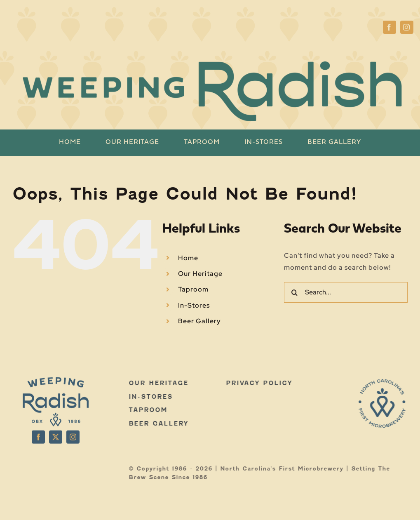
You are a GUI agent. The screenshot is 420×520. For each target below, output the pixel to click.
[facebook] (389, 27)
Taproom (193, 289)
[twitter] (56, 434)
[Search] (294, 292)
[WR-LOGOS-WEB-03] (385, 382)
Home (188, 258)
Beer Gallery (199, 321)
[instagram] (407, 27)
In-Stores (194, 305)
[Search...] (346, 292)
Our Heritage (200, 274)
